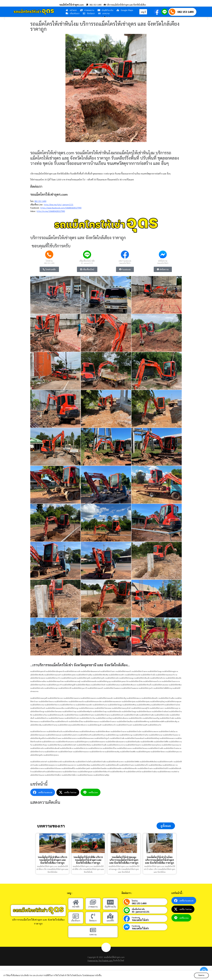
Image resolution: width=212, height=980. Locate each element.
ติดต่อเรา (93, 921)
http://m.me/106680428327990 (51, 211)
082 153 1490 (186, 12)
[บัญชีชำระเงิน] (110, 902)
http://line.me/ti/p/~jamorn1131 (59, 204)
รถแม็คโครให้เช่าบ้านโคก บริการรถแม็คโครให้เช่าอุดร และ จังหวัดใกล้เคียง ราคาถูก (160, 860)
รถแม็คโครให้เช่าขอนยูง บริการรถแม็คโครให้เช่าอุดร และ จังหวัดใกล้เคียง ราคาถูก (124, 860)
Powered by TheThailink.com (100, 961)
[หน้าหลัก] (76, 902)
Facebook (136, 918)
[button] (4, 18)
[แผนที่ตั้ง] (110, 916)
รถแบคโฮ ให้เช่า (125, 263)
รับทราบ (201, 975)
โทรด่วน (49, 261)
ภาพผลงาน (93, 907)
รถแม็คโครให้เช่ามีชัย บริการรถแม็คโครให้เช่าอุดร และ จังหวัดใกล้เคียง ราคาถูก (88, 860)
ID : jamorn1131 (87, 263)
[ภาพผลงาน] (93, 902)
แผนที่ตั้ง (110, 921)
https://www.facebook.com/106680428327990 (61, 208)
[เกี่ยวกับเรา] (76, 916)
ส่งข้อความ (163, 261)
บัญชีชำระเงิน (110, 907)
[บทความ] (93, 930)
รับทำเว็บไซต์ (119, 961)
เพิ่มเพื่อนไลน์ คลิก (87, 261)
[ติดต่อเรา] (93, 916)
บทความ (93, 935)
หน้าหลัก (76, 907)
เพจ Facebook (125, 261)
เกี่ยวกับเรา (76, 921)
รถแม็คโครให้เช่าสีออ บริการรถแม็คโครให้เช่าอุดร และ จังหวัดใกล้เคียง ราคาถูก (52, 860)
